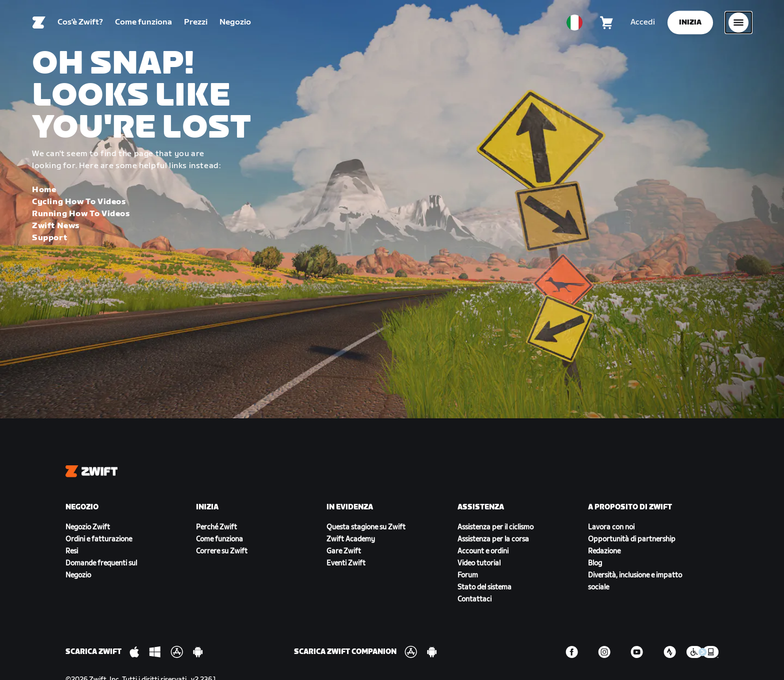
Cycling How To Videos (79, 202)
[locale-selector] (574, 23)
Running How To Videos (81, 214)
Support (49, 238)
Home (44, 190)
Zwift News (56, 226)
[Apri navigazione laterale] (738, 23)
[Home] (39, 23)
